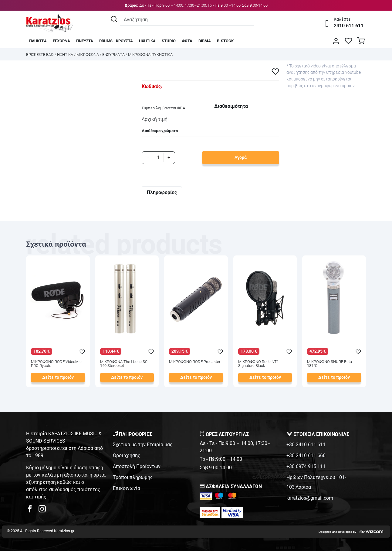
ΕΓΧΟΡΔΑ (61, 41)
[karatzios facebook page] (32, 510)
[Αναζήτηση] (114, 20)
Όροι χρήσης (127, 455)
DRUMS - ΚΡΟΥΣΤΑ (116, 41)
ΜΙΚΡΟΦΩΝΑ (88, 55)
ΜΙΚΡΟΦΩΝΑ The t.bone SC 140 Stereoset (124, 364)
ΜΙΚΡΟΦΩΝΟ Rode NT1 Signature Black (259, 364)
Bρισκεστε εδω (40, 55)
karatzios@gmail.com (310, 498)
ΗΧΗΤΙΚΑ (147, 41)
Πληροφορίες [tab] (162, 192)
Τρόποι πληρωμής (133, 477)
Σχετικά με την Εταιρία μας (143, 445)
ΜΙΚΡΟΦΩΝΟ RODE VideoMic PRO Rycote (56, 364)
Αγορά (241, 157)
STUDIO (169, 41)
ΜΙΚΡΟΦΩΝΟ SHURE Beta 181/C (329, 364)
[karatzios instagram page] (42, 510)
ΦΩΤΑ (187, 41)
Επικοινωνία (127, 488)
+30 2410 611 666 (306, 455)
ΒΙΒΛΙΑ (205, 41)
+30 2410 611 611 (306, 445)
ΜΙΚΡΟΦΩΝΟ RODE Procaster (195, 362)
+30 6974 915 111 (306, 466)
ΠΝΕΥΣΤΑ (85, 41)
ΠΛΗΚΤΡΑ (38, 41)
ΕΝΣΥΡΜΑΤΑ (113, 55)
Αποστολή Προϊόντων (137, 466)
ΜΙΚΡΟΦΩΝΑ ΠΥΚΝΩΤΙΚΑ (150, 55)
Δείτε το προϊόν (58, 377)
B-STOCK (225, 41)
